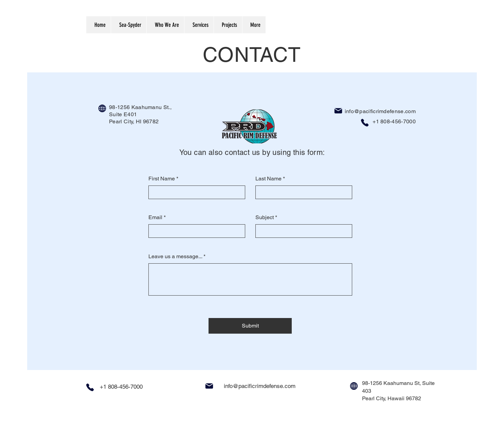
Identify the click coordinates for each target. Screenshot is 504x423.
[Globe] (102, 108)
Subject (265, 217)
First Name (162, 179)
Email (155, 217)
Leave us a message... (175, 257)
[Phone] (365, 123)
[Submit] (250, 326)
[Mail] (338, 111)
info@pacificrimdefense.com (380, 111)
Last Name (268, 179)
